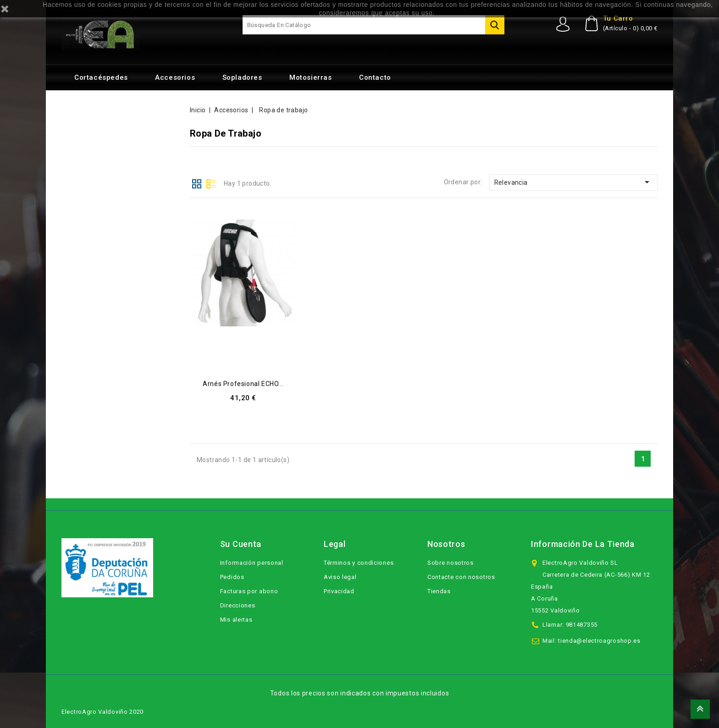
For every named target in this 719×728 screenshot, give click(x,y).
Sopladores (242, 77)
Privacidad (339, 591)
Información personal (252, 563)
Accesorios (175, 77)
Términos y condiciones (359, 563)
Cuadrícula (197, 183)
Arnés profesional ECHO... (243, 384)
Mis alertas (236, 620)
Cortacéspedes (101, 77)
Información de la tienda (583, 544)
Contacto (375, 77)
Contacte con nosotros (461, 577)
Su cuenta (241, 544)
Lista (211, 183)
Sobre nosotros (451, 563)
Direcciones (238, 605)
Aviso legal (340, 577)
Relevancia (573, 182)
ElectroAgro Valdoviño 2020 (102, 712)
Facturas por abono (249, 591)
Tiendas (439, 591)
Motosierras (311, 77)
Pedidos (232, 577)
